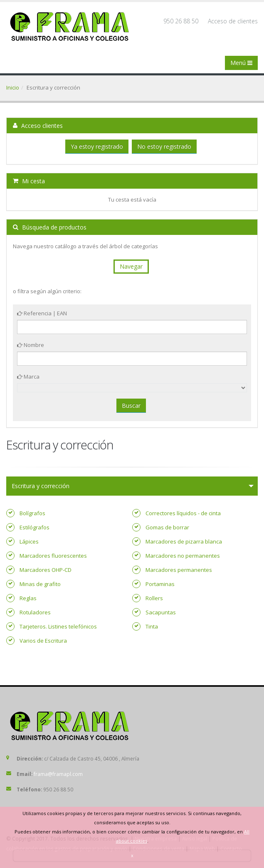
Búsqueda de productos (50, 227)
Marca (28, 377)
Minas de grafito (40, 584)
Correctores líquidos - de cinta (183, 513)
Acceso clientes (38, 126)
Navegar (131, 266)
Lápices (29, 541)
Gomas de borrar (167, 527)
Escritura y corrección (41, 486)
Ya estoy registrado (97, 146)
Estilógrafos (35, 527)
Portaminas (160, 584)
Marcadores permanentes (179, 570)
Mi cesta (29, 181)
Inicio (13, 87)
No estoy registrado (164, 146)
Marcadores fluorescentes (53, 556)
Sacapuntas (161, 612)
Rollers (154, 598)
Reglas (28, 598)
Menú (241, 63)
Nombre (31, 345)
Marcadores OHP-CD (46, 570)
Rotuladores (35, 612)
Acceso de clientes (233, 21)
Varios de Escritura (43, 641)
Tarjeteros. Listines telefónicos (58, 626)
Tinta (152, 626)
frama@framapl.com (58, 774)
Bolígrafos (32, 513)
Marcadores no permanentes (183, 556)
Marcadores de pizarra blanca (184, 541)
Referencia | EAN (42, 313)
